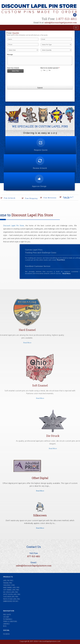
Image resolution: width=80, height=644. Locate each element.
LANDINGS (6, 624)
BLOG (5, 626)
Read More (40, 398)
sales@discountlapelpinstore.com (61, 23)
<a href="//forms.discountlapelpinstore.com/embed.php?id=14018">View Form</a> (40, 69)
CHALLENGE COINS (9, 585)
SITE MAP (6, 617)
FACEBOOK (6, 634)
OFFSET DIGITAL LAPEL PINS (12, 594)
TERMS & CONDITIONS (10, 621)
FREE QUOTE (7, 614)
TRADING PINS (8, 583)
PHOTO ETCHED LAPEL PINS (12, 599)
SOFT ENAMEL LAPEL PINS (11, 590)
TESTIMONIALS (8, 619)
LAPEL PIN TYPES (8, 580)
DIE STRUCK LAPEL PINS (11, 592)
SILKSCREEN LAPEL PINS (11, 597)
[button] (9, 115)
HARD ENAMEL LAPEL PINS (11, 587)
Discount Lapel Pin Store (14, 226)
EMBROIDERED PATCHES (11, 601)
